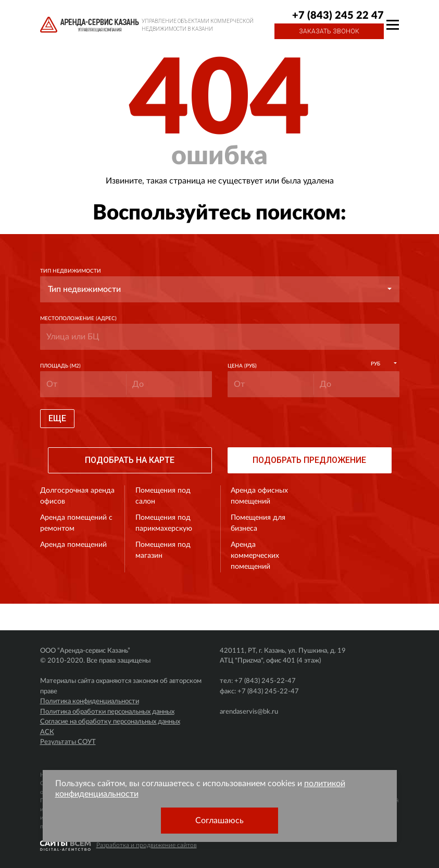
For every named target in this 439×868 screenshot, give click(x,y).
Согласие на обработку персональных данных (110, 722)
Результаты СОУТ (68, 742)
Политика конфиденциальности (90, 701)
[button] (220, 289)
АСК (47, 732)
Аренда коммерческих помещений (255, 556)
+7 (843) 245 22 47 (338, 16)
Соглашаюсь (219, 821)
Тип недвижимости (71, 271)
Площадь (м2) (60, 366)
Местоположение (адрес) (78, 319)
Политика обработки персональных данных (107, 712)
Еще (57, 418)
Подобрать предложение (309, 460)
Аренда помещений (73, 545)
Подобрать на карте (130, 460)
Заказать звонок (329, 31)
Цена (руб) (242, 366)
